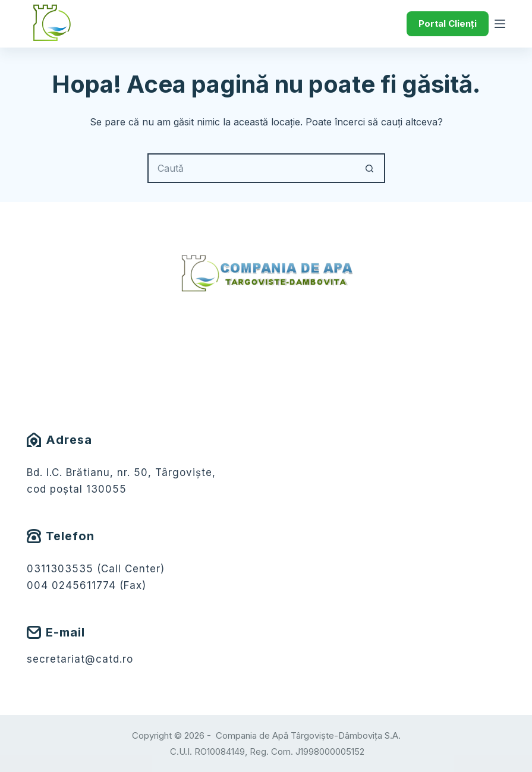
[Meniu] (500, 24)
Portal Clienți (448, 23)
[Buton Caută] (370, 168)
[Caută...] (251, 168)
